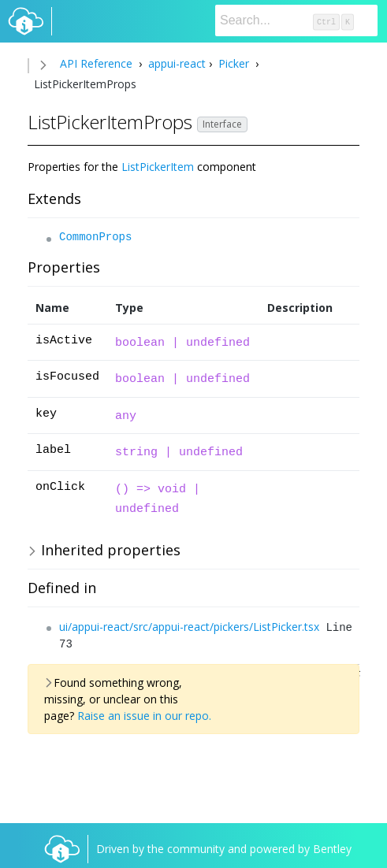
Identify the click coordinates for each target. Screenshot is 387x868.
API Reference (96, 63)
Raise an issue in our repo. (144, 716)
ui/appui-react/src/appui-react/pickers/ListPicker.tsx (189, 627)
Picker (234, 63)
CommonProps (95, 237)
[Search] (296, 20)
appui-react (175, 63)
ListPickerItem (158, 167)
